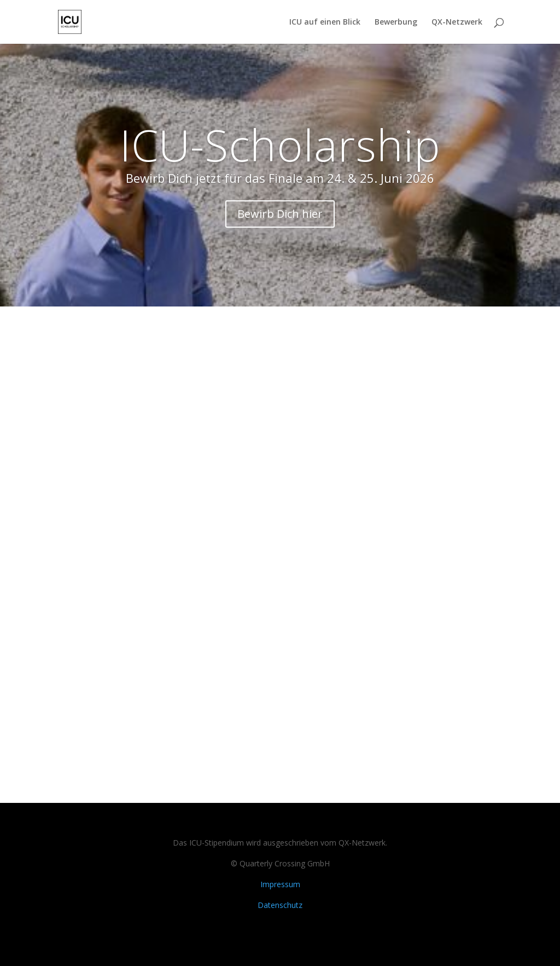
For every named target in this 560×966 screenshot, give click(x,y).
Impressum (280, 884)
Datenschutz (280, 905)
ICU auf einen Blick (325, 22)
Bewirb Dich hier (280, 214)
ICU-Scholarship (280, 144)
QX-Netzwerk (457, 22)
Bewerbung (396, 22)
